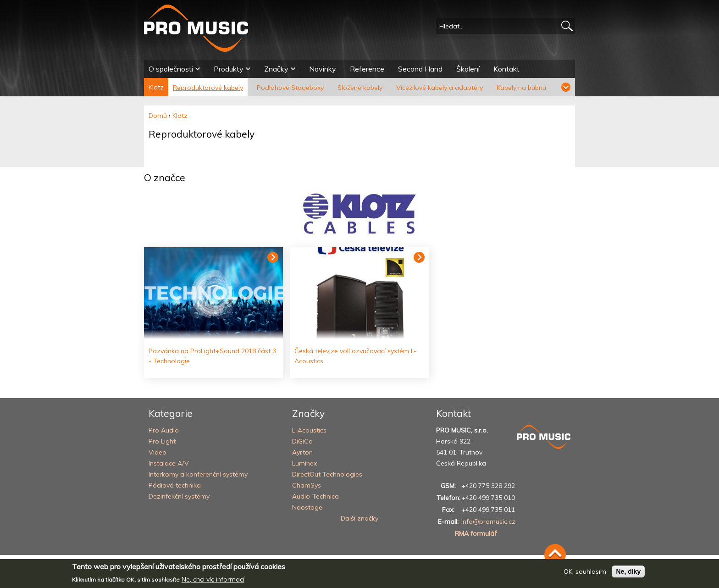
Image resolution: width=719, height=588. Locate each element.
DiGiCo (302, 441)
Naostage (307, 507)
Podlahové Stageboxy (290, 88)
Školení (468, 69)
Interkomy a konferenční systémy (198, 474)
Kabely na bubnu (521, 88)
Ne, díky (628, 571)
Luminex (304, 463)
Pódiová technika (175, 485)
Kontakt (506, 69)
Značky (276, 69)
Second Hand (420, 69)
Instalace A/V (169, 463)
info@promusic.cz (488, 521)
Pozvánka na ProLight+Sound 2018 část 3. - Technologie (213, 356)
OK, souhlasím (585, 571)
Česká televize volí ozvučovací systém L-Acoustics (355, 356)
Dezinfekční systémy (179, 496)
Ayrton (302, 452)
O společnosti (171, 69)
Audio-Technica (315, 496)
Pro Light (162, 441)
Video (158, 452)
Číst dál (273, 257)
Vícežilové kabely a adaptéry (440, 88)
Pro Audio (164, 430)
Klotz (156, 87)
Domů (158, 116)
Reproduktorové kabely (208, 88)
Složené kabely (360, 88)
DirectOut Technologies (327, 474)
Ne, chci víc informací (213, 579)
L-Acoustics (309, 430)
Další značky (359, 518)
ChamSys (307, 485)
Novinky (323, 69)
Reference (367, 69)
